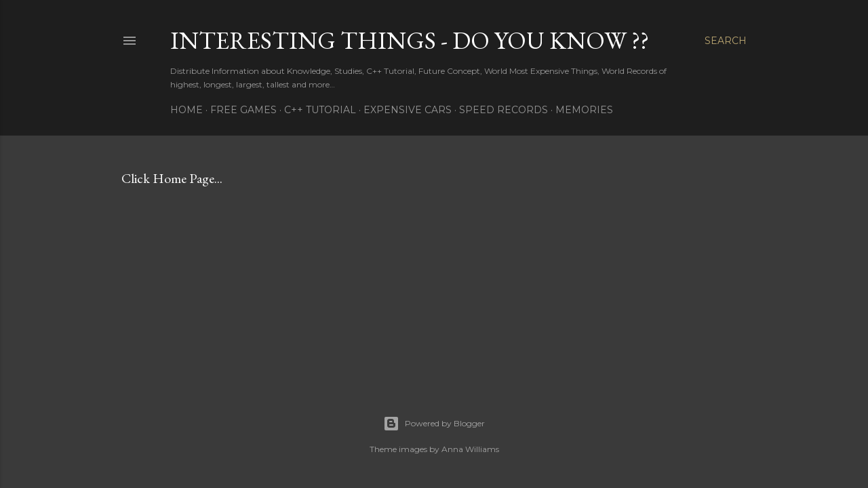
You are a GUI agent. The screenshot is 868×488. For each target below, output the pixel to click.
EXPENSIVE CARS (408, 110)
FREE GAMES (243, 110)
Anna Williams (470, 449)
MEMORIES (584, 110)
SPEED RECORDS (504, 110)
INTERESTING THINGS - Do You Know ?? (410, 40)
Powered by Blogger (434, 424)
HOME (186, 110)
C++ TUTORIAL (320, 110)
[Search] (726, 41)
